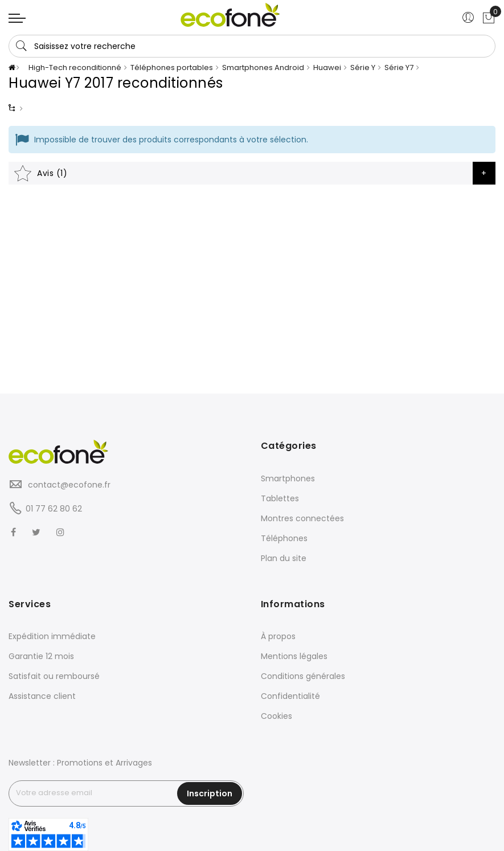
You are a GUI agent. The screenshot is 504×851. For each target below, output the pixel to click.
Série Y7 (399, 67)
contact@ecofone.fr (68, 485)
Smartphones (288, 478)
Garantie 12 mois (41, 656)
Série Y (363, 67)
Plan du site (284, 558)
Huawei (327, 67)
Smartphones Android (263, 67)
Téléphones (284, 538)
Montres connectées (302, 518)
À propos (278, 636)
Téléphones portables (172, 67)
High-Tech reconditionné (75, 67)
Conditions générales (303, 676)
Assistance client (42, 696)
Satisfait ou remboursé (54, 676)
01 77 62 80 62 (54, 509)
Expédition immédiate (52, 636)
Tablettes (280, 498)
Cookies (276, 716)
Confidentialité (290, 696)
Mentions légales (294, 656)
